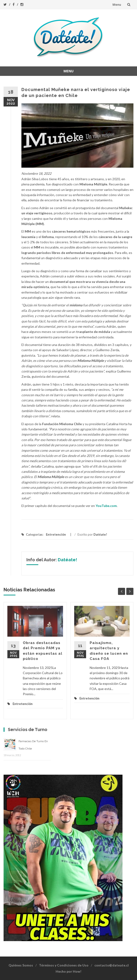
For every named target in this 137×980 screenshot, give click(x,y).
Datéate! (100, 534)
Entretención (56, 534)
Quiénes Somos (21, 965)
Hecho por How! (68, 971)
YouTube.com (106, 506)
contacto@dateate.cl (112, 965)
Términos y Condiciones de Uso (64, 965)
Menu (117, 5)
